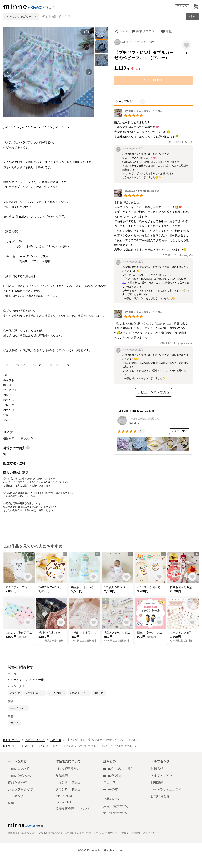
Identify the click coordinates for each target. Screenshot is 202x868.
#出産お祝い (57, 693)
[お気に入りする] (187, 45)
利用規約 (157, 782)
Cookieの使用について (51, 833)
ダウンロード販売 (68, 789)
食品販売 (62, 775)
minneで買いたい (20, 775)
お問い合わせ (160, 796)
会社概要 (124, 833)
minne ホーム (11, 740)
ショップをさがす (21, 789)
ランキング (16, 796)
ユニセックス (19, 708)
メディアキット (151, 833)
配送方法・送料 (14, 463)
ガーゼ (14, 723)
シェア (124, 31)
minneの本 (111, 789)
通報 (169, 31)
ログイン (182, 6)
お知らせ (157, 769)
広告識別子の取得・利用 (78, 833)
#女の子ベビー (79, 693)
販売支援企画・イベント (73, 809)
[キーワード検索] (113, 17)
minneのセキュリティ (166, 789)
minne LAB (63, 802)
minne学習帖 (112, 775)
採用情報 (136, 833)
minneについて (19, 769)
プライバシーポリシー (105, 833)
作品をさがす (17, 782)
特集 (11, 803)
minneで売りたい (68, 769)
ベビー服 (38, 680)
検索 (192, 16)
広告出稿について (116, 806)
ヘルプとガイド (162, 775)
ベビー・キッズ (18, 680)
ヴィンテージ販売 (68, 782)
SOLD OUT (153, 80)
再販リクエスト (147, 31)
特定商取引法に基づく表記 (22, 833)
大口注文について (116, 813)
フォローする (179, 431)
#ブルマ (15, 693)
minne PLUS (64, 796)
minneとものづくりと (119, 769)
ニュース (109, 782)
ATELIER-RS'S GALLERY (138, 42)
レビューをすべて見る (153, 392)
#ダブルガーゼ (35, 693)
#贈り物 (99, 693)
